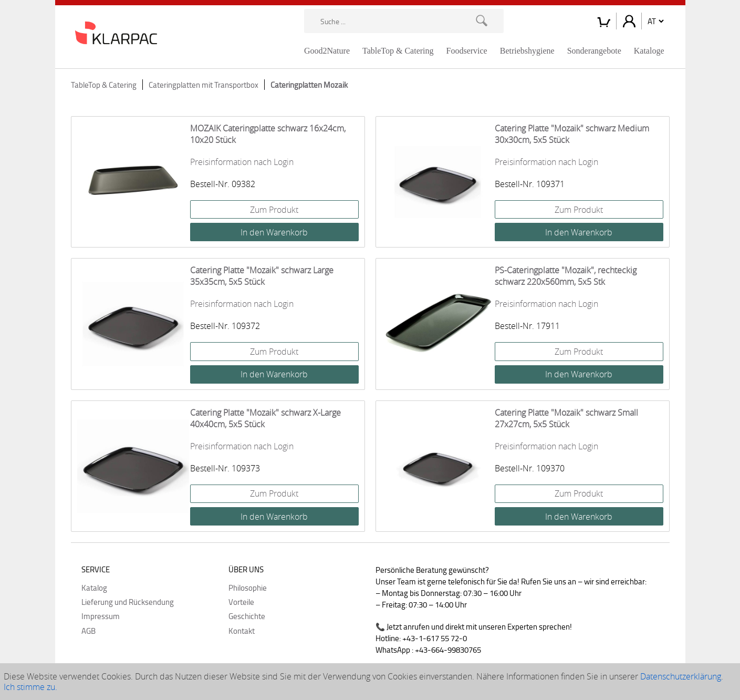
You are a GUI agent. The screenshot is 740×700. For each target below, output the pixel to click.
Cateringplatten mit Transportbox (204, 85)
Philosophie (248, 588)
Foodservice (467, 51)
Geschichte (247, 616)
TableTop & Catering (398, 51)
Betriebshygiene (527, 51)
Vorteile (241, 602)
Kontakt (242, 631)
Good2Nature (327, 51)
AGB (88, 631)
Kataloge (649, 51)
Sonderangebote (594, 51)
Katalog (94, 588)
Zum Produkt (274, 210)
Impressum (101, 616)
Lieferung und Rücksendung (128, 602)
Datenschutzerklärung (681, 676)
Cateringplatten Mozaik (309, 85)
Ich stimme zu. (30, 687)
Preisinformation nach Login (242, 162)
